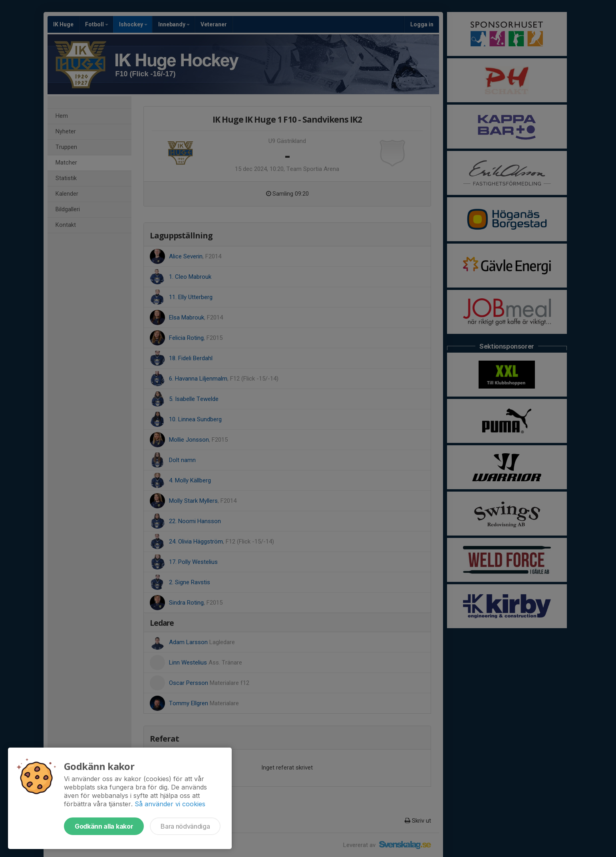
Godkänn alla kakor (104, 826)
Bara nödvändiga (185, 826)
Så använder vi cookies (170, 804)
